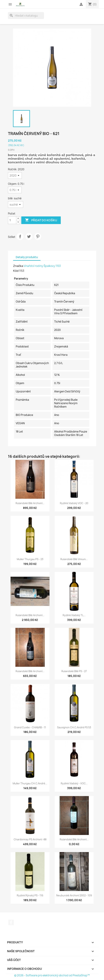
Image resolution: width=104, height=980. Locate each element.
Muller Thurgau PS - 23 (30, 559)
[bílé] (16, 205)
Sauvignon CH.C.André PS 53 (74, 727)
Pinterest (38, 236)
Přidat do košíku (41, 220)
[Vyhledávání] (26, 16)
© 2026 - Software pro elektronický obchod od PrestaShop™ (52, 975)
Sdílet (20, 236)
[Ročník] (15, 175)
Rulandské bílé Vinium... (74, 559)
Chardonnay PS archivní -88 (30, 839)
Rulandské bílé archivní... (30, 503)
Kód (16, 271)
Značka (18, 266)
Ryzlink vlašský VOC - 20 (74, 503)
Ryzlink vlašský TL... (74, 615)
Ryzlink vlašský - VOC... (74, 783)
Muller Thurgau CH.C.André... (30, 783)
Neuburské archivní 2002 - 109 (74, 895)
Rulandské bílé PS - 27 (74, 671)
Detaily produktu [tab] (27, 257)
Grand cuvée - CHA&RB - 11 (30, 727)
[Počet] (12, 220)
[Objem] (15, 190)
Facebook (11, 922)
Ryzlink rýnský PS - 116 (30, 895)
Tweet (29, 236)
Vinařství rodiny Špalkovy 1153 (42, 266)
